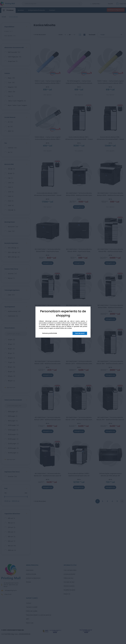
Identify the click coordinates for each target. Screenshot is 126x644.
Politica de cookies (66, 328)
